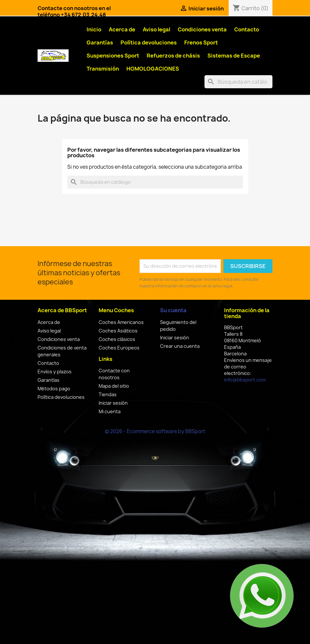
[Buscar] (238, 82)
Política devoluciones (149, 42)
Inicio (94, 29)
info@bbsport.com (245, 380)
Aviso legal (156, 29)
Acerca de (122, 29)
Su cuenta (173, 310)
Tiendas (108, 394)
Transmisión (103, 69)
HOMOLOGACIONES (153, 69)
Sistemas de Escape (234, 56)
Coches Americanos (121, 322)
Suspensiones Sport (113, 56)
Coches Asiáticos (118, 331)
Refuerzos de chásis (173, 56)
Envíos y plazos (55, 372)
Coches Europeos (119, 348)
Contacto (247, 29)
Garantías (100, 42)
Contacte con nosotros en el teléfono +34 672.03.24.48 (74, 11)
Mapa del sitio (114, 386)
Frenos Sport (201, 42)
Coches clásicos (117, 339)
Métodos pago (54, 389)
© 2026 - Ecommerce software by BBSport (155, 431)
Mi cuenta (110, 411)
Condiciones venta (202, 29)
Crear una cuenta (180, 346)
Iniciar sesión (113, 403)
